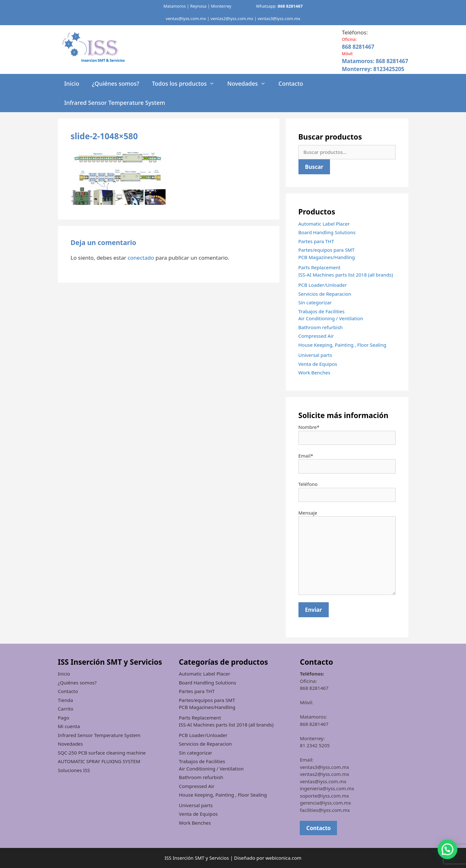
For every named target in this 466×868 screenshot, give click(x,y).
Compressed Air (316, 336)
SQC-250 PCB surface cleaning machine (102, 753)
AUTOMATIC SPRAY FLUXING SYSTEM (99, 761)
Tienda (66, 700)
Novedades (250, 83)
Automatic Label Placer (324, 224)
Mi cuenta (69, 726)
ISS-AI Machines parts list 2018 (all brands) (346, 275)
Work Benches (314, 373)
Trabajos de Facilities (322, 311)
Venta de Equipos (318, 364)
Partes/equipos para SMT (327, 250)
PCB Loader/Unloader (323, 285)
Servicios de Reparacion (325, 294)
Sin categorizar (315, 302)
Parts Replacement (319, 267)
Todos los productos (186, 83)
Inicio (72, 83)
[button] (450, 857)
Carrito (66, 709)
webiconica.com (284, 858)
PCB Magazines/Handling (327, 257)
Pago (64, 718)
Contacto (291, 83)
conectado (141, 258)
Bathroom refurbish (321, 327)
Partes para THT (316, 241)
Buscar (314, 167)
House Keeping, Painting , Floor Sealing (342, 345)
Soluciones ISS (74, 770)
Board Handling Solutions (327, 232)
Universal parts (315, 355)
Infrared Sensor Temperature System (115, 103)
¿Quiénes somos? (116, 83)
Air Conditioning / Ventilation (331, 318)
